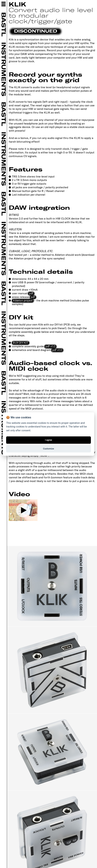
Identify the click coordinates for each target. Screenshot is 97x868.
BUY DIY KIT (20, 342)
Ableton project (23, 300)
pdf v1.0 (50, 346)
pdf (31, 293)
